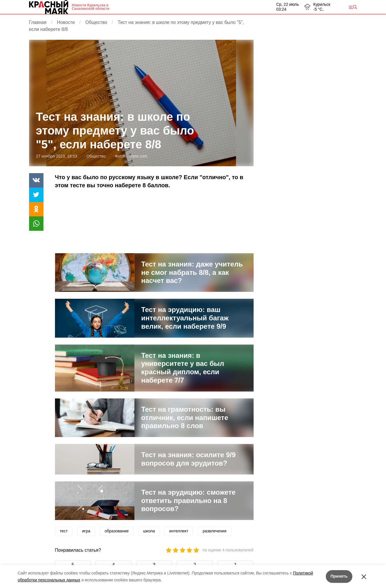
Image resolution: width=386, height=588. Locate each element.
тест (64, 531)
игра (86, 531)
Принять (339, 576)
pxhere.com (137, 156)
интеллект (179, 531)
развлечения (215, 531)
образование (117, 531)
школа (149, 531)
